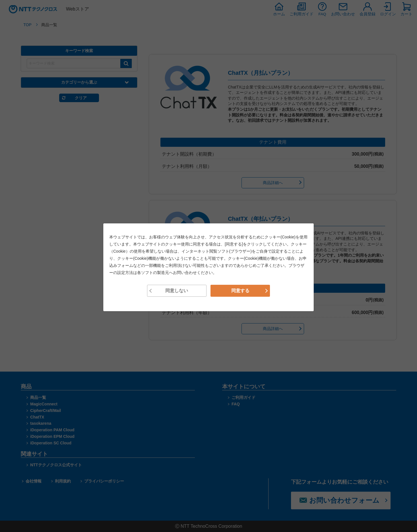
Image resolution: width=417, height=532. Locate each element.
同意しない (177, 291)
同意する (240, 291)
